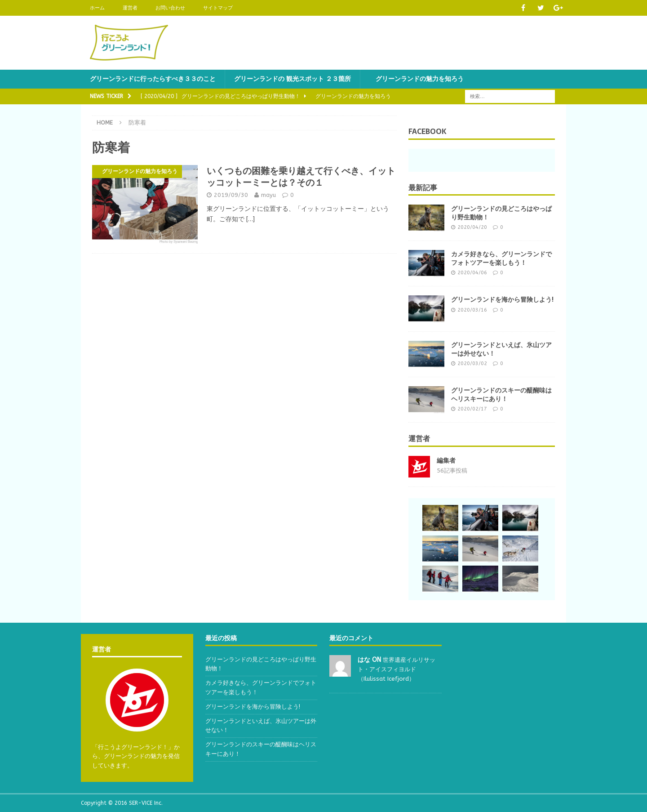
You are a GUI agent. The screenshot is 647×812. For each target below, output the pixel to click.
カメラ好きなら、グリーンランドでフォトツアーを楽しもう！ (501, 258)
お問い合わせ (170, 8)
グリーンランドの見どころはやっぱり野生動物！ (501, 213)
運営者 (130, 8)
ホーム (97, 8)
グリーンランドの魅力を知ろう (417, 79)
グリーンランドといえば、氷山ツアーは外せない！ (501, 349)
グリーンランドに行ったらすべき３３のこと (153, 79)
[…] (250, 219)
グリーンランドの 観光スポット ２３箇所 (292, 79)
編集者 (446, 461)
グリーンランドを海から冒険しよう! (502, 299)
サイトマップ (218, 8)
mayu (268, 195)
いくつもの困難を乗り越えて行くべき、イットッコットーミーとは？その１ (301, 177)
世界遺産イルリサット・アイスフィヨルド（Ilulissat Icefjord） (397, 669)
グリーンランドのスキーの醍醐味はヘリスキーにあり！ (501, 394)
